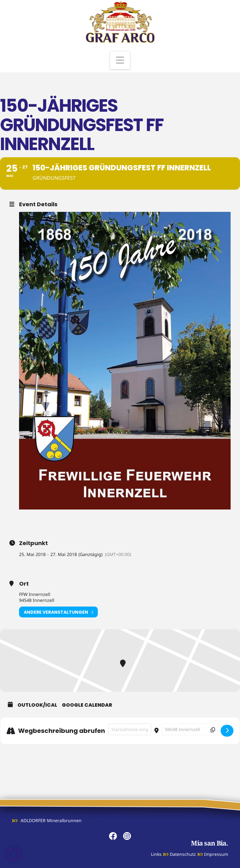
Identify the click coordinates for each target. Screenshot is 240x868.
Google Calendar (87, 705)
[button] (120, 60)
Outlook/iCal (37, 705)
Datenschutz (183, 854)
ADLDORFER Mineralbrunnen (51, 820)
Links (156, 854)
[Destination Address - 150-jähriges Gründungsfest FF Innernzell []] (190, 729)
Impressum (216, 854)
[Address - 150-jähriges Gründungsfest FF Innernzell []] (130, 729)
